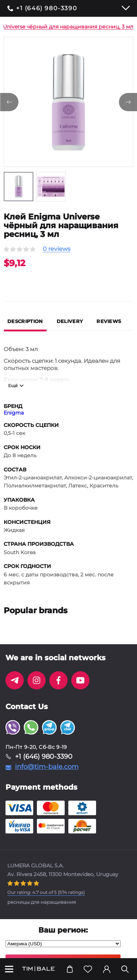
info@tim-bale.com (47, 767)
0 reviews (57, 249)
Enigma (14, 413)
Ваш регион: (63, 930)
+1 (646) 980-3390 (47, 8)
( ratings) (46, 892)
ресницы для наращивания (42, 902)
